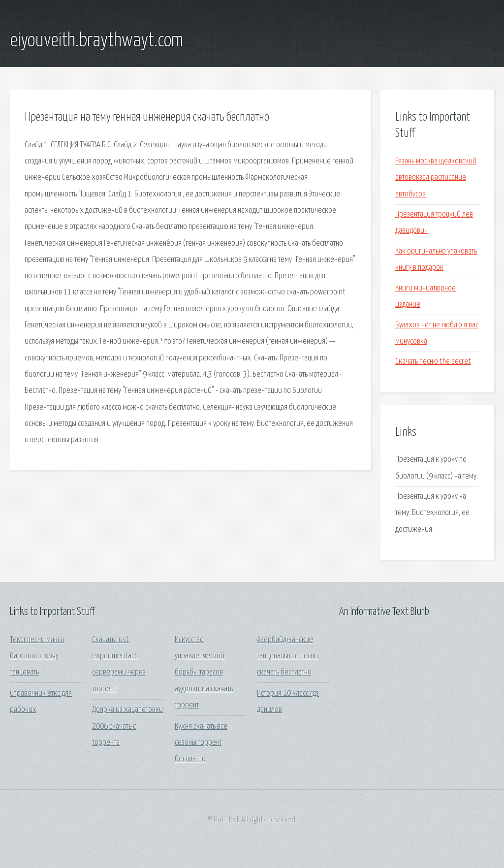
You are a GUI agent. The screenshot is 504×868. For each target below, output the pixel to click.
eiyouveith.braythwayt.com (96, 41)
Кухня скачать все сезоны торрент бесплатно (201, 743)
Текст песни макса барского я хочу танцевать (37, 656)
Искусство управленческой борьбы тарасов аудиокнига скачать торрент (204, 673)
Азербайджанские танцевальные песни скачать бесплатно (287, 656)
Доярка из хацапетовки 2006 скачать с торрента (127, 726)
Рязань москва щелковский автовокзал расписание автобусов (436, 178)
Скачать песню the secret (433, 362)
